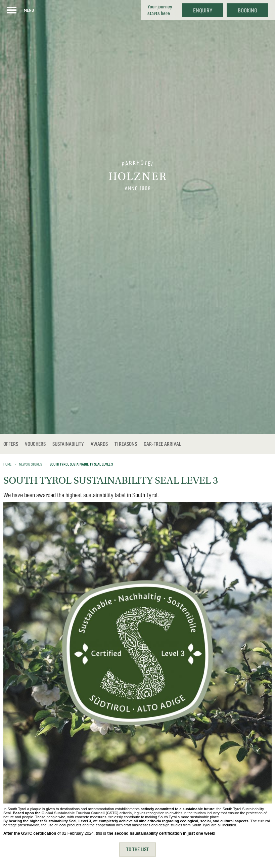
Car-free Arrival (162, 444)
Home (7, 464)
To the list (137, 850)
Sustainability (68, 444)
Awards (99, 444)
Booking (247, 10)
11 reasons (126, 444)
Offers (11, 444)
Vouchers (35, 444)
